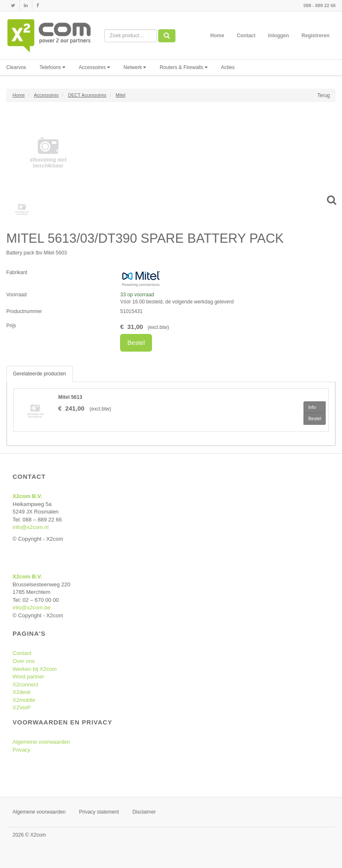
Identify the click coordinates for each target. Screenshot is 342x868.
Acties (228, 67)
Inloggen (278, 36)
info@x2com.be (32, 607)
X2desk (22, 692)
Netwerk (135, 67)
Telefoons (52, 67)
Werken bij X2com (35, 669)
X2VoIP (22, 707)
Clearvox (16, 67)
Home (217, 36)
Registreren (315, 36)
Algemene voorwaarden (41, 742)
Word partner (28, 677)
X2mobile (24, 700)
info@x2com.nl (31, 527)
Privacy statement (99, 812)
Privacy (22, 750)
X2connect (25, 684)
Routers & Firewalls (183, 67)
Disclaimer (144, 812)
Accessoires (94, 67)
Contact (246, 36)
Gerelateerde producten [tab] (40, 374)
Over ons (24, 661)
